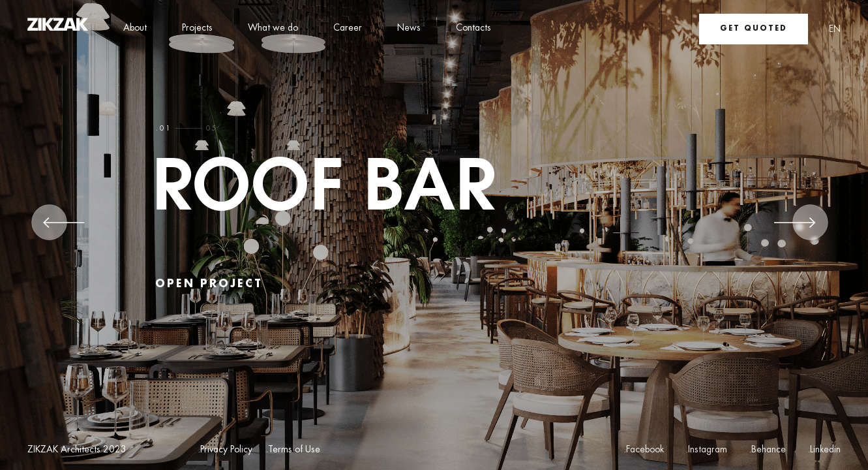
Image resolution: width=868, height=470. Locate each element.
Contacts (473, 28)
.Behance (767, 450)
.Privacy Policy (225, 450)
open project (209, 284)
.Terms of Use (293, 450)
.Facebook (644, 450)
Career (348, 28)
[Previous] (64, 227)
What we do (273, 28)
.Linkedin (824, 450)
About (135, 28)
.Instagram (706, 450)
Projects (197, 28)
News (409, 28)
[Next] (795, 227)
